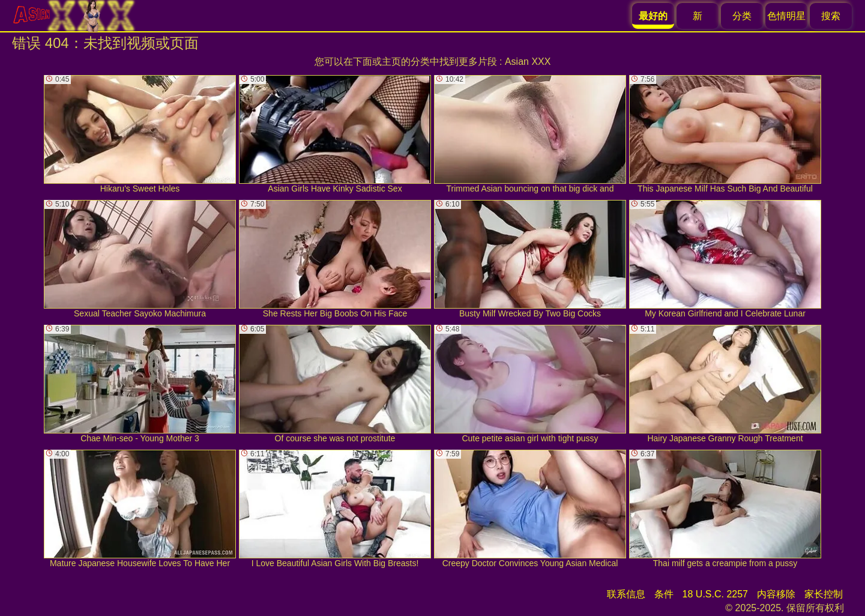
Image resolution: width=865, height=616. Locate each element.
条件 (664, 594)
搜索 (831, 16)
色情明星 (786, 16)
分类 (742, 16)
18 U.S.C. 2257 (715, 594)
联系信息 (626, 594)
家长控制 (824, 594)
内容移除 (776, 594)
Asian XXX (528, 62)
